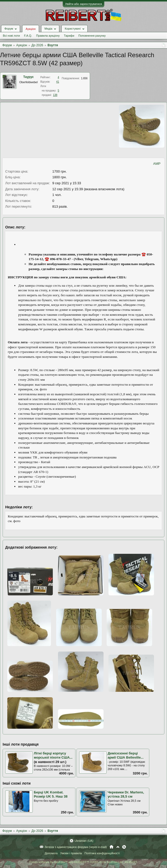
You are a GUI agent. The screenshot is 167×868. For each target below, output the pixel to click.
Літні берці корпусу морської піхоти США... (53, 755)
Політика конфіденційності (102, 853)
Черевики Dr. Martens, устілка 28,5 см (126, 794)
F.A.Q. (28, 36)
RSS (124, 847)
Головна (111, 847)
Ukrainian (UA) (84, 841)
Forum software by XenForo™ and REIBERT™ (83, 862)
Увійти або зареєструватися (83, 4)
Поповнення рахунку (92, 36)
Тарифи (69, 36)
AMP (157, 164)
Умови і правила (71, 853)
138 (55, 95)
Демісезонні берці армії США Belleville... (126, 755)
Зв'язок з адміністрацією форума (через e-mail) (76, 847)
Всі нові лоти (11, 36)
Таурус (28, 77)
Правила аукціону (48, 36)
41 (58, 82)
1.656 (84, 78)
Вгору (118, 847)
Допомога (51, 853)
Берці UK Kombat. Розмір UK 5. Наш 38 (51, 794)
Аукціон (30, 29)
